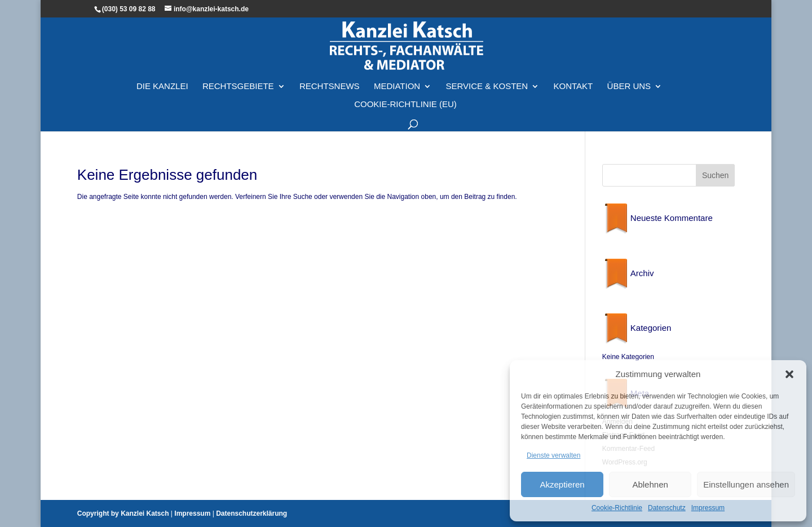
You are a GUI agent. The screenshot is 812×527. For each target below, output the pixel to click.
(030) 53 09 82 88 (129, 9)
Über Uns (629, 87)
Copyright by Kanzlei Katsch (123, 513)
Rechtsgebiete (238, 87)
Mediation (397, 87)
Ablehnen (650, 484)
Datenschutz (667, 508)
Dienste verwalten (553, 455)
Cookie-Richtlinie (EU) (405, 105)
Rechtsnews (330, 87)
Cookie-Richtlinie (617, 508)
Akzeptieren (562, 484)
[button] (789, 374)
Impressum (708, 508)
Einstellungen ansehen (746, 484)
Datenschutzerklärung (251, 513)
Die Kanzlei (162, 87)
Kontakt (573, 87)
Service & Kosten (487, 87)
